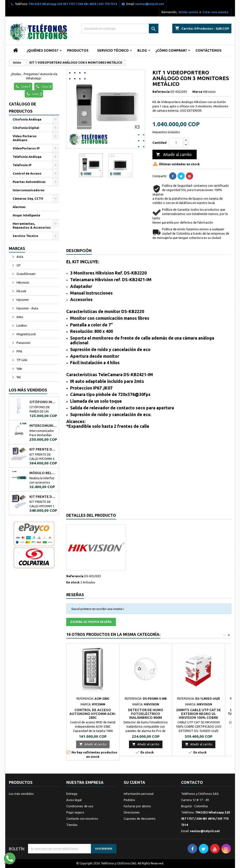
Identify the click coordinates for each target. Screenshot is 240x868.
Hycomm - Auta (27, 308)
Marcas (17, 248)
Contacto (192, 782)
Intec (20, 317)
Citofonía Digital (26, 128)
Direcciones (132, 812)
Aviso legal (74, 800)
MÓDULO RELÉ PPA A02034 (43, 473)
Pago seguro (75, 812)
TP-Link (22, 360)
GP (18, 265)
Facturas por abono (137, 806)
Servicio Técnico (113, 50)
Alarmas (19, 207)
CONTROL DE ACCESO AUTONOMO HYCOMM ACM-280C (93, 714)
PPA (19, 351)
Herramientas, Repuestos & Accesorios (32, 225)
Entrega (72, 794)
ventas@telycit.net (150, 4)
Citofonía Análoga (27, 119)
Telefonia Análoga (27, 157)
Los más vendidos (28, 390)
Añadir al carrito (174, 155)
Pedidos (129, 800)
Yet (18, 377)
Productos (78, 50)
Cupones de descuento (140, 819)
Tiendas (72, 825)
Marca (197, 92)
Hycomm (22, 300)
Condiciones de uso (80, 806)
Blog (142, 50)
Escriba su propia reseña (91, 622)
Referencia (161, 92)
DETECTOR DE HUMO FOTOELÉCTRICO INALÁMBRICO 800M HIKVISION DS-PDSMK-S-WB (146, 716)
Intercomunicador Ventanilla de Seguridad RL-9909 (43, 426)
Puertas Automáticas (29, 182)
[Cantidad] (176, 143)
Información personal (139, 794)
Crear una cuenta (215, 12)
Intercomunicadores (29, 190)
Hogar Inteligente (26, 215)
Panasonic (23, 343)
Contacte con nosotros (82, 819)
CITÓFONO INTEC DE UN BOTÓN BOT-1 (43, 402)
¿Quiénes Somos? (42, 50)
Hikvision (22, 282)
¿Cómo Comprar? (171, 50)
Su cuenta (134, 782)
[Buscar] (120, 28)
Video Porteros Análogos (25, 138)
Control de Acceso (27, 173)
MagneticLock (26, 334)
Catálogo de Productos (22, 108)
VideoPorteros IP (26, 148)
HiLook (21, 291)
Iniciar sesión (188, 12)
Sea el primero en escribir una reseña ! (98, 609)
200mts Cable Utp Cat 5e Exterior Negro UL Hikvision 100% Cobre (198, 714)
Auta (20, 257)
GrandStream (26, 274)
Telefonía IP (22, 165)
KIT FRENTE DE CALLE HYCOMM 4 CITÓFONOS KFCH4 (43, 449)
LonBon (21, 325)
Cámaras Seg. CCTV (28, 198)
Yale (19, 368)
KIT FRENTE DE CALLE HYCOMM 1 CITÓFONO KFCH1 (43, 497)
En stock (73, 582)
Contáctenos (209, 50)
